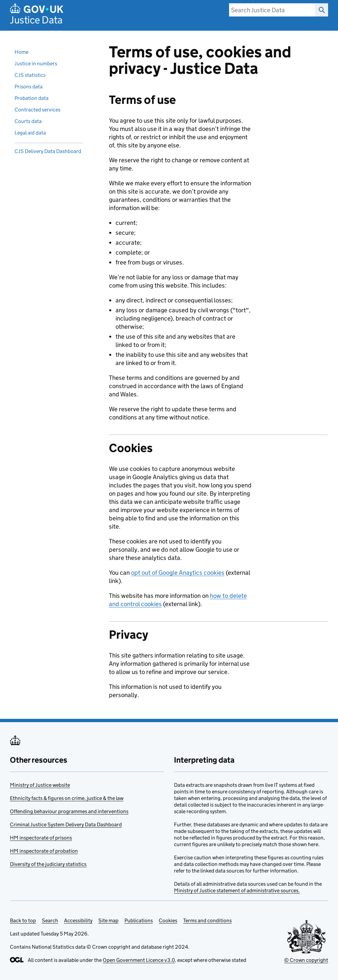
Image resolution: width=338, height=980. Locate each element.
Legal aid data (30, 133)
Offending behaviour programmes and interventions (69, 811)
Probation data (32, 98)
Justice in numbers (36, 63)
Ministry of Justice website (40, 785)
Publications (139, 920)
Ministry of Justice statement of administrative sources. (237, 890)
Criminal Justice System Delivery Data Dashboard (66, 825)
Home (21, 52)
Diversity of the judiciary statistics (48, 864)
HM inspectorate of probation (44, 851)
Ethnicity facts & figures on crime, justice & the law (67, 798)
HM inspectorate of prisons (41, 838)
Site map (108, 920)
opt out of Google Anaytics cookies (178, 573)
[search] (272, 10)
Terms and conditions (207, 920)
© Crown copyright (306, 960)
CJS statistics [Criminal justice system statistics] (30, 75)
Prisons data (29, 87)
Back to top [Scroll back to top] (23, 920)
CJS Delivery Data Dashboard (48, 151)
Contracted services (37, 110)
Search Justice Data (320, 10)
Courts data (28, 121)
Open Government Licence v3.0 (139, 960)
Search (50, 920)
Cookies (168, 920)
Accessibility (78, 920)
